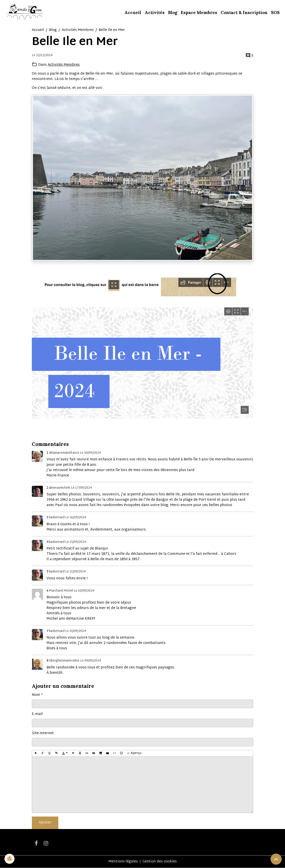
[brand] (25, 12)
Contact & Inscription (244, 12)
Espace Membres (199, 12)
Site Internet (43, 733)
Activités (155, 12)
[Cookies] (9, 859)
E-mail (37, 714)
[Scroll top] (276, 859)
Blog (173, 12)
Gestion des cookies (160, 862)
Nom (36, 695)
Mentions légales (123, 862)
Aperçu (134, 753)
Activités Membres (78, 30)
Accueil (133, 12)
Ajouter (45, 823)
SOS (275, 12)
